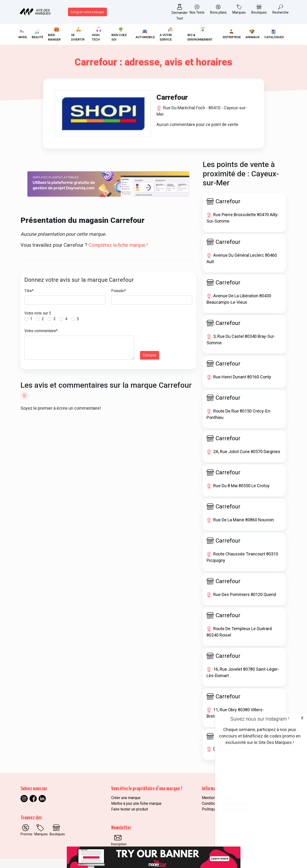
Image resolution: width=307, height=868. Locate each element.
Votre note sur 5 (38, 313)
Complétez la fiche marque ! (118, 245)
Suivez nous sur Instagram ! (260, 719)
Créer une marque (126, 798)
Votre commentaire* (41, 331)
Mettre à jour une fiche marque (136, 803)
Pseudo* (119, 291)
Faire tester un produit (130, 809)
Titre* (29, 291)
